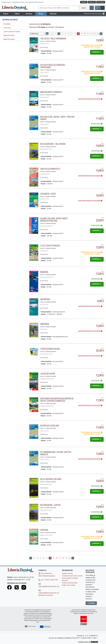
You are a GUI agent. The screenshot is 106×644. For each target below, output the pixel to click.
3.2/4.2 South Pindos (50, 246)
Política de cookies (69, 585)
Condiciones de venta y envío (72, 576)
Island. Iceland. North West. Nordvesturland (54, 220)
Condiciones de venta (18, 2)
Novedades (7, 24)
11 (88, 34)
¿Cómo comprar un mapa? (12, 31)
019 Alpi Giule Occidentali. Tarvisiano (53, 66)
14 (98, 34)
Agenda (84, 2)
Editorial (101, 2)
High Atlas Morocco (50, 169)
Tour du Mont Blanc (50, 349)
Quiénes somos (6, 2)
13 (95, 34)
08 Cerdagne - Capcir (50, 505)
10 (85, 34)
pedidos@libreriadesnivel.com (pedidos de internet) (49, 593)
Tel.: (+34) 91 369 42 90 (48, 580)
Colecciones (7, 28)
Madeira (44, 272)
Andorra (45, 324)
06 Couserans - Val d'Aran (53, 144)
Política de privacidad (70, 583)
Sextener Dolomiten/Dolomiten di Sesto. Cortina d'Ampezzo (57, 400)
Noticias (92, 2)
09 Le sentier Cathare (51, 479)
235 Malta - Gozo (48, 194)
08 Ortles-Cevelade (50, 426)
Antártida (45, 299)
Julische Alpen (48, 374)
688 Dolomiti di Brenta (51, 92)
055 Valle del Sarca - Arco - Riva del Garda (57, 118)
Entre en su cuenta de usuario (94, 14)
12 (91, 34)
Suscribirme (91, 603)
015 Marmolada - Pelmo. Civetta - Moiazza (56, 453)
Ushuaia (44, 530)
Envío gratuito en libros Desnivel (34, 2)
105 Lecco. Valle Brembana (53, 38)
